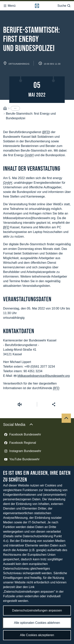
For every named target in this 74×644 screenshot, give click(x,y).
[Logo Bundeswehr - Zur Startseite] (37, 5)
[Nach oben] (66, 400)
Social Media (18, 406)
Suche (64, 5)
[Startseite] (5, 90)
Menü (9, 5)
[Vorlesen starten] (20, 386)
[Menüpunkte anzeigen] (15, 90)
